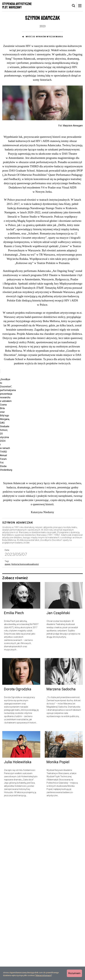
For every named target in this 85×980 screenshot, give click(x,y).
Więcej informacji (43, 975)
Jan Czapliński (58, 789)
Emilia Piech (14, 789)
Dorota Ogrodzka (18, 865)
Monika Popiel (58, 938)
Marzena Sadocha (61, 865)
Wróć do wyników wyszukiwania (44, 37)
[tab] (74, 6)
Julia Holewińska (18, 938)
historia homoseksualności (25, 740)
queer (8, 740)
